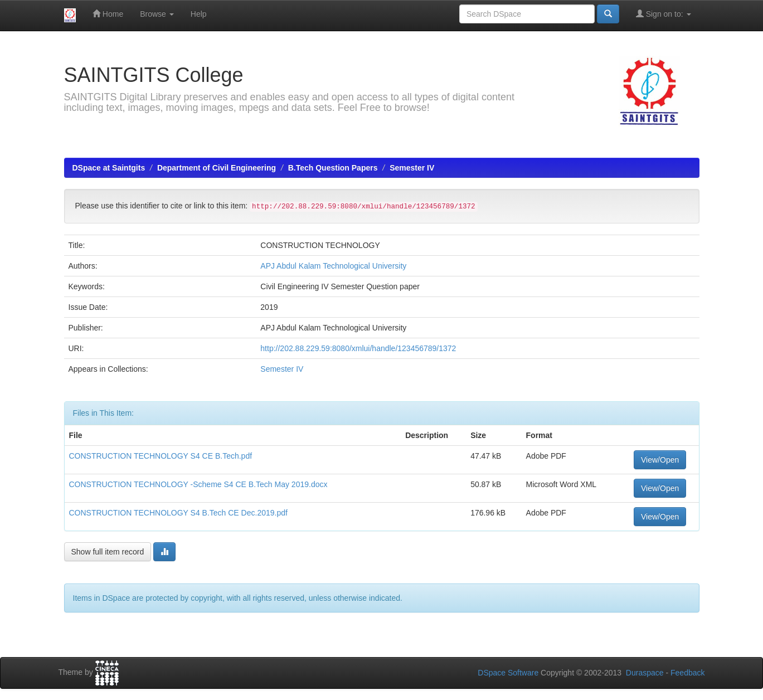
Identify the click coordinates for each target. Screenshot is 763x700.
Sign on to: (664, 14)
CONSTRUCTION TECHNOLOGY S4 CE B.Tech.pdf (161, 456)
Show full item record (108, 552)
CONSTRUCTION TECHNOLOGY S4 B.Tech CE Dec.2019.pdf (178, 513)
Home (108, 14)
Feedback (687, 673)
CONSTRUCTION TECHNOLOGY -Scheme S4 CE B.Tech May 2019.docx (198, 484)
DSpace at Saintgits (109, 168)
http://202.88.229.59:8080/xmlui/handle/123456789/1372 (358, 348)
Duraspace (645, 673)
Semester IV (412, 168)
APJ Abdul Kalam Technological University (333, 266)
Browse (157, 14)
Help (199, 14)
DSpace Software (508, 673)
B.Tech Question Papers (333, 168)
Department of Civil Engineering (217, 168)
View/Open (660, 460)
